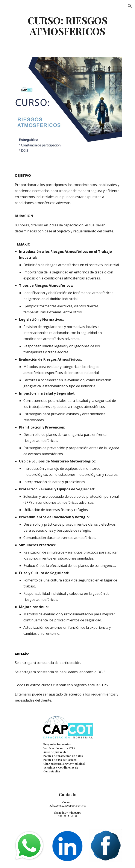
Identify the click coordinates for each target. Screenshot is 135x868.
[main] (67, 26)
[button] (5, 6)
